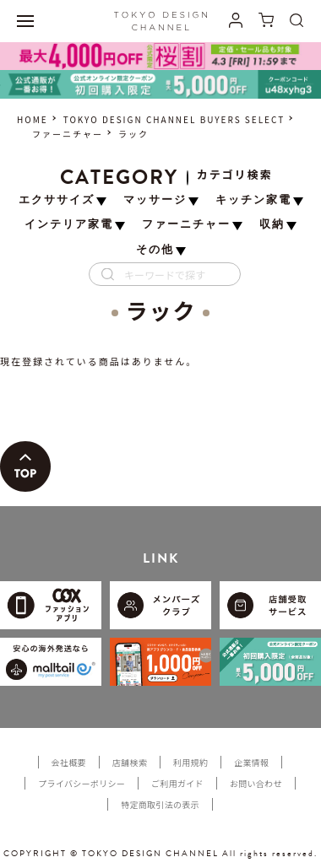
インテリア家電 (69, 225)
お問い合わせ (256, 783)
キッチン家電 (253, 200)
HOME (33, 119)
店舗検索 (130, 762)
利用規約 (190, 762)
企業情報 (251, 762)
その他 (155, 250)
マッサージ (155, 200)
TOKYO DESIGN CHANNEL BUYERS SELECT (174, 119)
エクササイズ (57, 200)
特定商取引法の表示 (160, 804)
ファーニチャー (68, 134)
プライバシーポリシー (82, 783)
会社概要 (69, 762)
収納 (272, 225)
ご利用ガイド (177, 783)
